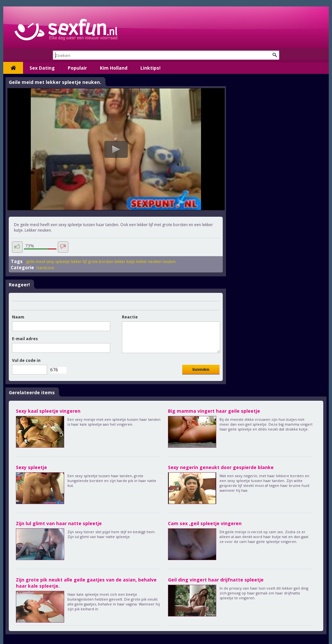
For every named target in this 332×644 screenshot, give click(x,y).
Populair (77, 68)
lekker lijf (79, 262)
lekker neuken (149, 262)
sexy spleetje (58, 262)
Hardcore (45, 268)
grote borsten (101, 262)
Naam (18, 317)
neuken (169, 262)
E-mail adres (25, 339)
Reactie (130, 317)
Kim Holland (114, 68)
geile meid (36, 262)
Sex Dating (42, 68)
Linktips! (150, 68)
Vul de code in (26, 360)
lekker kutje (125, 262)
